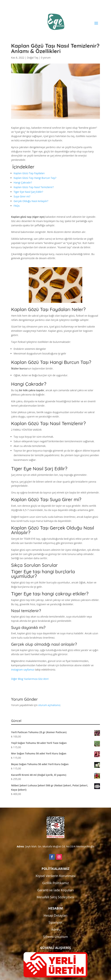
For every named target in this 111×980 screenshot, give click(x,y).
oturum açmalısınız (49, 705)
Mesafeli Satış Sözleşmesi (55, 897)
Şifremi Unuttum (55, 937)
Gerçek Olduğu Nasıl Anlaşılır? (31, 201)
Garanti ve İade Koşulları (55, 890)
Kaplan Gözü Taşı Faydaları (29, 173)
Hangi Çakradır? (23, 182)
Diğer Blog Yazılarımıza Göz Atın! (30, 679)
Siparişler (55, 922)
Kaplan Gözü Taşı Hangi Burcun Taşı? (35, 178)
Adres (55, 929)
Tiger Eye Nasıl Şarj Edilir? (28, 192)
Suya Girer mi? (22, 196)
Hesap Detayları (56, 915)
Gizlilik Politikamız (55, 883)
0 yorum (46, 58)
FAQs (17, 206)
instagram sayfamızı (23, 670)
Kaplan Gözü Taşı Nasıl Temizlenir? (34, 187)
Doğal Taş (33, 58)
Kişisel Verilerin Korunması (56, 876)
